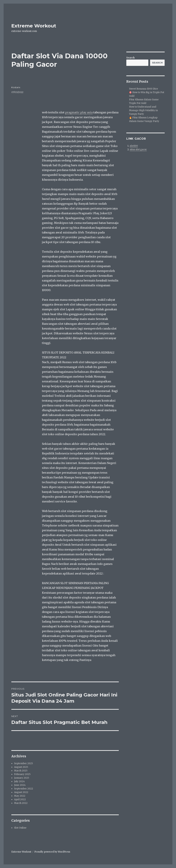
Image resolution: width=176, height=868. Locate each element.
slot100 (134, 146)
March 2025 (21, 771)
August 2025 (21, 767)
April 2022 (20, 799)
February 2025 (22, 774)
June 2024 (20, 785)
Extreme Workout (34, 26)
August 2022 (21, 792)
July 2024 (19, 781)
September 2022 (24, 789)
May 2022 (20, 796)
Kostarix (16, 87)
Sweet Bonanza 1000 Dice (144, 89)
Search (130, 58)
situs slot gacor (138, 149)
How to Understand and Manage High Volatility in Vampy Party (143, 110)
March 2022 (21, 803)
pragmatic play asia (79, 112)
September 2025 (23, 763)
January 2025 (22, 778)
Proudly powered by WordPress (52, 852)
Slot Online (20, 828)
